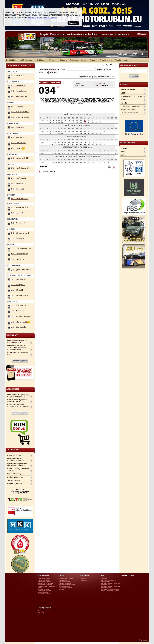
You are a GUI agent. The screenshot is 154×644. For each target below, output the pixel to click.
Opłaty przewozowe (15, 455)
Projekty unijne (106, 60)
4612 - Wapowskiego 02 (19, 96)
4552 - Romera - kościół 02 (20, 117)
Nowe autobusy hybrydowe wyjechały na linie (17, 401)
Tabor (123, 152)
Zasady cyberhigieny (129, 110)
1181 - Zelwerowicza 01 (20, 322)
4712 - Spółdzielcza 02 (18, 143)
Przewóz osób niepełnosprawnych (65, 581)
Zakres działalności (128, 90)
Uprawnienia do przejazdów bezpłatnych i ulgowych (18, 465)
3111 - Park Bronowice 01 (20, 178)
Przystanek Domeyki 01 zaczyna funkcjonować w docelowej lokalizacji (16, 348)
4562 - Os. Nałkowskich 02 (20, 112)
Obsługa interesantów (15, 477)
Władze (124, 100)
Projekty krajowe (122, 60)
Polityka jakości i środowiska (132, 96)
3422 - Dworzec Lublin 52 (19, 158)
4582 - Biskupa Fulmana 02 (20, 91)
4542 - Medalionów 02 (18, 127)
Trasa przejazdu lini (19, 65)
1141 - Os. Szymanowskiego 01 (22, 316)
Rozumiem (73, 23)
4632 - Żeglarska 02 (18, 76)
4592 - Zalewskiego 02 (18, 86)
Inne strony (84, 575)
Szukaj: (65, 69)
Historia (124, 148)
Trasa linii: (108, 69)
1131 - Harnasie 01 (17, 311)
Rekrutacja (104, 579)
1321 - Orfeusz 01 (17, 290)
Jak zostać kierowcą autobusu (110, 589)
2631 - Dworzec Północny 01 (21, 208)
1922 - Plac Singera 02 (19, 259)
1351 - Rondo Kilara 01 (19, 306)
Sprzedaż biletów (14, 480)
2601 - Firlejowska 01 (18, 184)
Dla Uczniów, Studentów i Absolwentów (109, 581)
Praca (93, 60)
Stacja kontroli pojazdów (66, 579)
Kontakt (84, 60)
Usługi (52, 60)
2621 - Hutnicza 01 (103, 85)
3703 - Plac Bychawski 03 (19, 168)
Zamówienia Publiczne (69, 60)
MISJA (123, 93)
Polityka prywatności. (36, 18)
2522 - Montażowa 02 (18, 223)
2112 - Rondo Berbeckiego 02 (21, 248)
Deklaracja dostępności (130, 113)
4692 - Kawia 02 (18, 148)
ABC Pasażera (27, 60)
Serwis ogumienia (64, 586)
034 (47, 90)
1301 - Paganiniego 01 (18, 279)
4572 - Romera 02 (17, 106)
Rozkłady (83, 579)
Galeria (124, 155)
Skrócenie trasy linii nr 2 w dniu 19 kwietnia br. (17, 342)
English (144, 34)
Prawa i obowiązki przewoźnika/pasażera (16, 459)
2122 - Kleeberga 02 (18, 238)
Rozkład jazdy (12, 60)
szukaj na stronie (129, 65)
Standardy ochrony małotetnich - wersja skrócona (111, 587)
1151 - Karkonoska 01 (18, 327)
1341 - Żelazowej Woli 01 (19, 295)
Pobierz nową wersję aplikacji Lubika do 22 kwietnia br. (18, 395)
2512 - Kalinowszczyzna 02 (20, 233)
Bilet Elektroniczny (14, 474)
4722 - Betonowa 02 (18, 137)
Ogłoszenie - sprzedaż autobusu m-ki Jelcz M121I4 (18, 406)
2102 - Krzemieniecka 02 (19, 254)
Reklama (41, 60)
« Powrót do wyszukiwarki (49, 69)
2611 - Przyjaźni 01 (17, 189)
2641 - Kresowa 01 (17, 213)
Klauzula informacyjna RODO (110, 591)
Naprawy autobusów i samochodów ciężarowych (67, 584)
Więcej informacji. (51, 18)
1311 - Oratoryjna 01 (18, 285)
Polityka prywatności (15, 484)
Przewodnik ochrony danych (131, 106)
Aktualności (83, 580)
